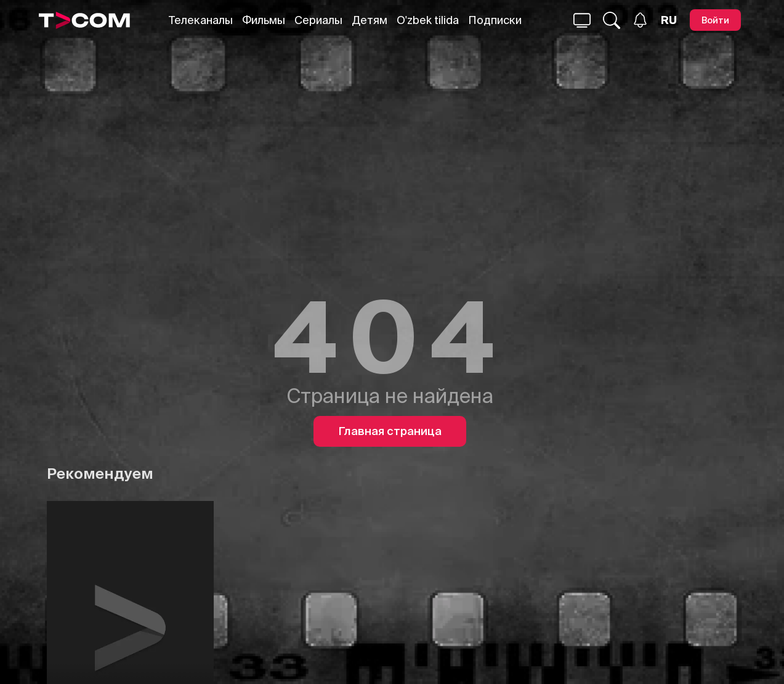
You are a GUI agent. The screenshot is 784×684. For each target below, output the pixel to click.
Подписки (495, 20)
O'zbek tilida (428, 20)
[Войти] (715, 20)
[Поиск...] (582, 20)
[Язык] (669, 20)
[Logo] (84, 20)
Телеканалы (201, 20)
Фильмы (264, 20)
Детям (370, 20)
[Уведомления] (640, 20)
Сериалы (318, 20)
